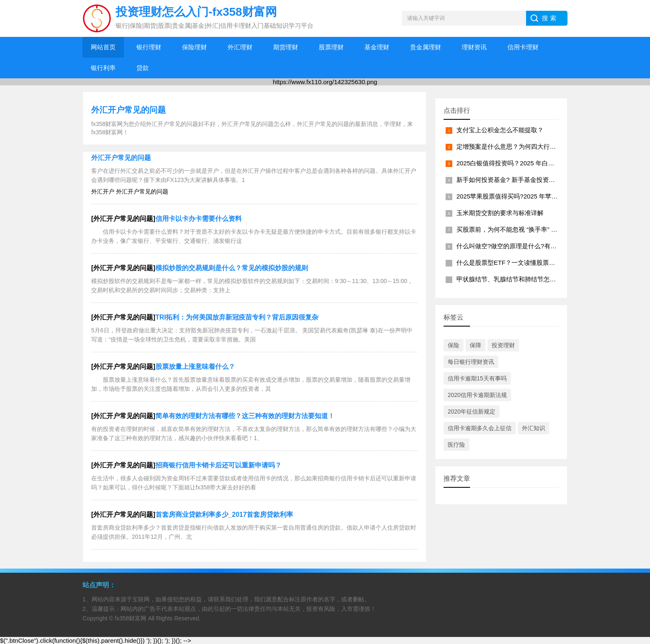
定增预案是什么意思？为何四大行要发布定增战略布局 (531, 146)
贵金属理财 (426, 47)
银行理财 (149, 47)
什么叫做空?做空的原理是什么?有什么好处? (518, 246)
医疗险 (456, 445)
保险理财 (194, 47)
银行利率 (103, 68)
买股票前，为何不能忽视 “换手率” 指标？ (513, 229)
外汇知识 (534, 428)
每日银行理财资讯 (471, 362)
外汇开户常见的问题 (129, 110)
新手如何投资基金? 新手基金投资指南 (509, 180)
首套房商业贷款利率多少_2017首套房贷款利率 (224, 514)
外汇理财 (240, 47)
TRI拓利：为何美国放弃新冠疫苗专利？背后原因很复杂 (237, 317)
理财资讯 (474, 47)
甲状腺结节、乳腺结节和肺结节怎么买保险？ (519, 279)
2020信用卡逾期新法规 (477, 395)
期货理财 (286, 47)
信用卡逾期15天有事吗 (477, 378)
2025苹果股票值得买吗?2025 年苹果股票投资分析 (526, 196)
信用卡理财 (523, 47)
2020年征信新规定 (472, 412)
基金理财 (377, 47)
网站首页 (103, 47)
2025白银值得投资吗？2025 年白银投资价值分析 (524, 163)
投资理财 (503, 345)
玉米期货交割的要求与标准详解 (500, 213)
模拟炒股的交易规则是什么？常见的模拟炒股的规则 (232, 268)
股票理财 (331, 47)
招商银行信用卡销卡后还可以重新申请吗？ (218, 465)
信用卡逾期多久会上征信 (480, 428)
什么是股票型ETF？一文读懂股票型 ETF (513, 263)
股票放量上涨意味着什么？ (195, 367)
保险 (454, 345)
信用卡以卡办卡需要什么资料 (199, 219)
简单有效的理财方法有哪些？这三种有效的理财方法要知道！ (245, 416)
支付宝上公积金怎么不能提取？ (500, 130)
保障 (475, 345)
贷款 (143, 68)
